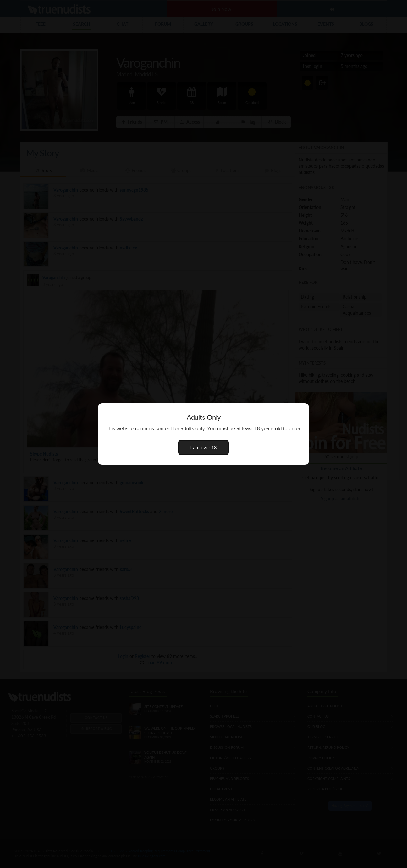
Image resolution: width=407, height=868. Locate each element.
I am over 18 (204, 448)
